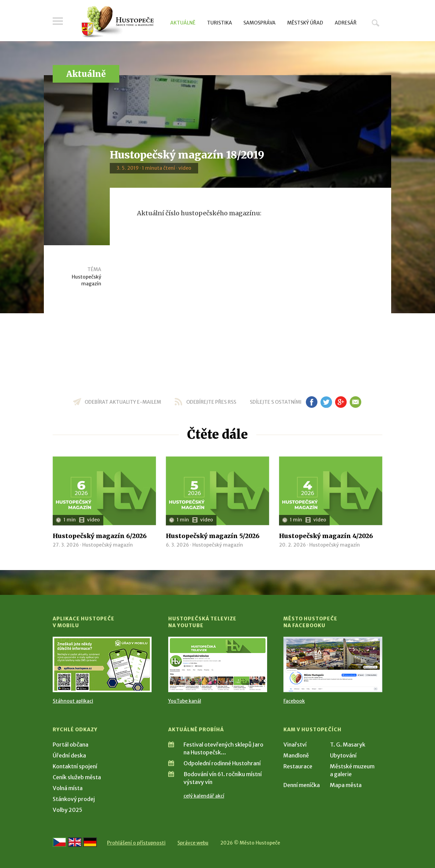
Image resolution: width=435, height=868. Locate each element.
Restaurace (298, 766)
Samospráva (259, 23)
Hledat (376, 23)
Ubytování (343, 755)
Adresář (346, 23)
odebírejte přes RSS (211, 402)
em (355, 402)
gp (341, 402)
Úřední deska (69, 755)
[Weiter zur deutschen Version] (90, 842)
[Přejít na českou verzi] (59, 842)
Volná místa (68, 788)
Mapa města (346, 785)
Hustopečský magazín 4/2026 (326, 536)
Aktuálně (183, 23)
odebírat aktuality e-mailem (123, 402)
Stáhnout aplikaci (73, 701)
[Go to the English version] (75, 842)
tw (326, 402)
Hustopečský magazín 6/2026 (100, 536)
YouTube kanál (185, 701)
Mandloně (296, 755)
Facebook (294, 701)
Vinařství (295, 745)
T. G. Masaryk (348, 745)
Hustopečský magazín (86, 280)
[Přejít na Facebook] (333, 664)
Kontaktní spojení (75, 766)
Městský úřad (305, 23)
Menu (58, 21)
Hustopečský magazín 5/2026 (213, 536)
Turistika (220, 23)
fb (312, 402)
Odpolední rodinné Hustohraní (222, 763)
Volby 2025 (67, 810)
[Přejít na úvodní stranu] (117, 22)
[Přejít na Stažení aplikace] (102, 664)
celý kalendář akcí (204, 796)
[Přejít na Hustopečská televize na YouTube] (218, 664)
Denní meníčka (302, 785)
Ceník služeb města (77, 777)
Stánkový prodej (74, 799)
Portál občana (71, 745)
